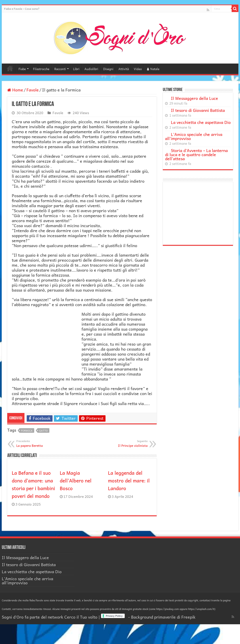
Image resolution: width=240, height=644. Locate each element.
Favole (33, 90)
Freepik (188, 617)
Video (138, 69)
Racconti (60, 69)
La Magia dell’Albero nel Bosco (76, 480)
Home (10, 68)
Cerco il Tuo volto (81, 617)
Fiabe (22, 69)
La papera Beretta (40, 443)
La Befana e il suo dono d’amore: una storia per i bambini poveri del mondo (33, 484)
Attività (124, 69)
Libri (76, 69)
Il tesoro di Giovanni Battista (198, 110)
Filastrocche (41, 69)
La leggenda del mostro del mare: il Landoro (129, 480)
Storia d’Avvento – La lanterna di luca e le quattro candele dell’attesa (196, 154)
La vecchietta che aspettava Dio (201, 122)
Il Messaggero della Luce (194, 98)
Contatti (6, 609)
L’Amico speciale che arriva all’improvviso (194, 136)
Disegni (108, 69)
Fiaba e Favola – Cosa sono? (22, 9)
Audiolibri (91, 69)
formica (27, 431)
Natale (153, 69)
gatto (43, 431)
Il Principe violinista (124, 443)
